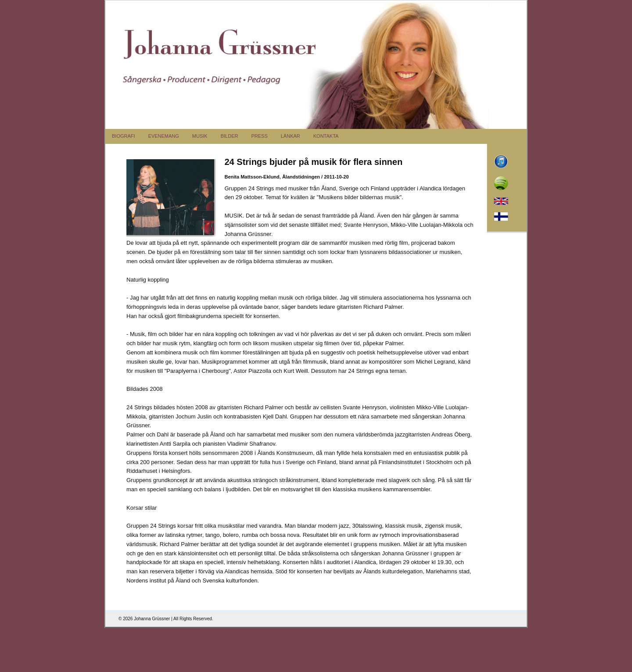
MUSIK (200, 136)
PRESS (259, 136)
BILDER (230, 136)
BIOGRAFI (124, 136)
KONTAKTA (326, 136)
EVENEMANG (164, 136)
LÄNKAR (291, 136)
